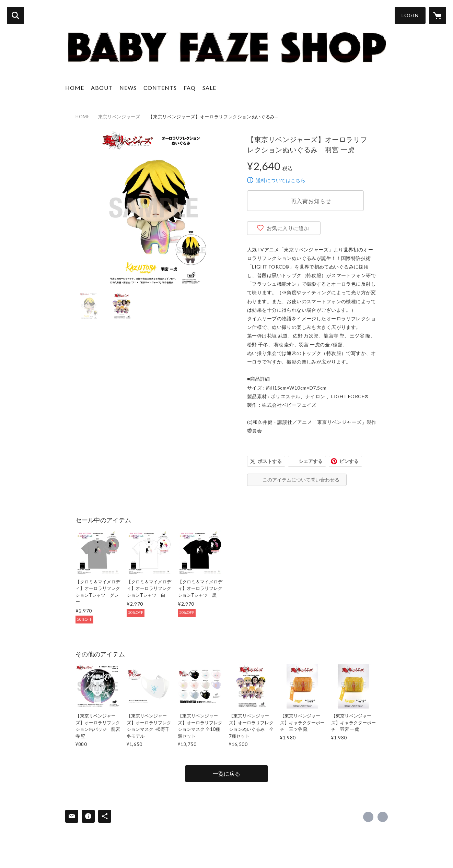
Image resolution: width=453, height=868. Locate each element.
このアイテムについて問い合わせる (301, 480)
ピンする (349, 461)
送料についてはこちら (281, 180)
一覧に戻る (226, 774)
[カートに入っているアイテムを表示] (438, 15)
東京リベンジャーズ (119, 117)
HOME (75, 88)
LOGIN (410, 15)
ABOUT (102, 88)
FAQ (190, 88)
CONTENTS (160, 88)
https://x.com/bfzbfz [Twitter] (368, 817)
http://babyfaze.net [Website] (383, 817)
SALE (209, 88)
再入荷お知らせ (311, 201)
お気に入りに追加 (288, 228)
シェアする (311, 461)
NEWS (128, 88)
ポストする (270, 461)
